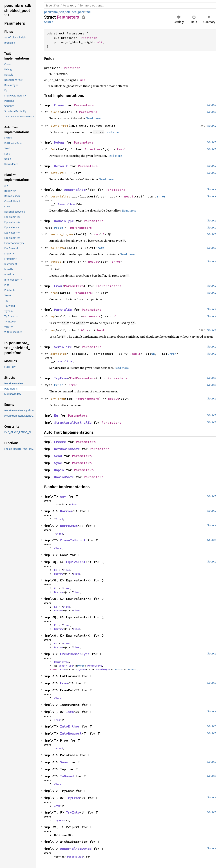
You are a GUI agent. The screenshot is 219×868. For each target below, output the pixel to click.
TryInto (73, 812)
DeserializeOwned (76, 849)
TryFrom (61, 378)
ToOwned (67, 776)
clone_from (59, 126)
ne (52, 330)
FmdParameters (80, 228)
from (54, 293)
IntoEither (70, 726)
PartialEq (63, 310)
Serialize (63, 347)
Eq (56, 415)
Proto (59, 228)
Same (64, 762)
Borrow (66, 511)
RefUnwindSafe (67, 449)
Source (49, 22)
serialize (59, 354)
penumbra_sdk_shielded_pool (64, 12)
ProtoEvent (95, 666)
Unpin (59, 470)
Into (70, 712)
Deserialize (75, 190)
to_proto (58, 248)
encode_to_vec (62, 234)
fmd (88, 12)
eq (52, 316)
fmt (53, 149)
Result (122, 149)
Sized (74, 504)
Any (63, 496)
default (57, 173)
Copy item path (84, 17)
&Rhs (85, 330)
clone (55, 112)
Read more (93, 118)
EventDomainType (75, 654)
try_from (58, 399)
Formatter (93, 149)
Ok (153, 354)
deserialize (60, 196)
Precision (89, 38)
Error (161, 196)
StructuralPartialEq (73, 422)
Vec (96, 234)
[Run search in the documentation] (130, 6)
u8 (103, 234)
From (58, 286)
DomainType (64, 221)
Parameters (84, 105)
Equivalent (76, 562)
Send (58, 456)
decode (56, 262)
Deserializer (67, 204)
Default (61, 166)
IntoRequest (71, 733)
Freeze (60, 442)
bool (113, 316)
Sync (58, 463)
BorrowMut (69, 526)
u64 (100, 42)
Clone (59, 105)
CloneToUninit (73, 540)
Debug (59, 142)
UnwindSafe (64, 477)
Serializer (65, 361)
